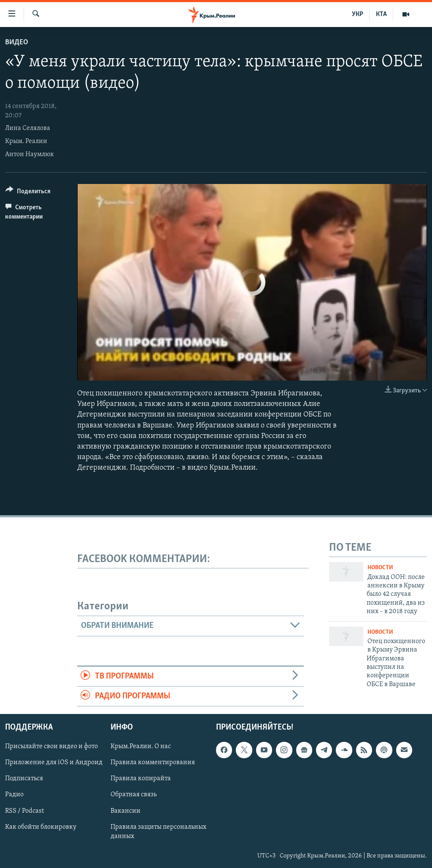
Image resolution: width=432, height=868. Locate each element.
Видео (17, 42)
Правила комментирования (153, 763)
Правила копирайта (141, 779)
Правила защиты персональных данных (158, 832)
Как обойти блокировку (41, 827)
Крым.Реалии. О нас (141, 747)
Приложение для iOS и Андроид (54, 763)
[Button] (28, 193)
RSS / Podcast (24, 811)
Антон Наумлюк (30, 154)
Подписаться (24, 779)
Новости (380, 568)
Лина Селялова (28, 128)
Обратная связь (134, 795)
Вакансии (126, 811)
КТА (381, 14)
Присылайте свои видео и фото (51, 747)
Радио (14, 795)
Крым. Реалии (26, 141)
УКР (358, 14)
